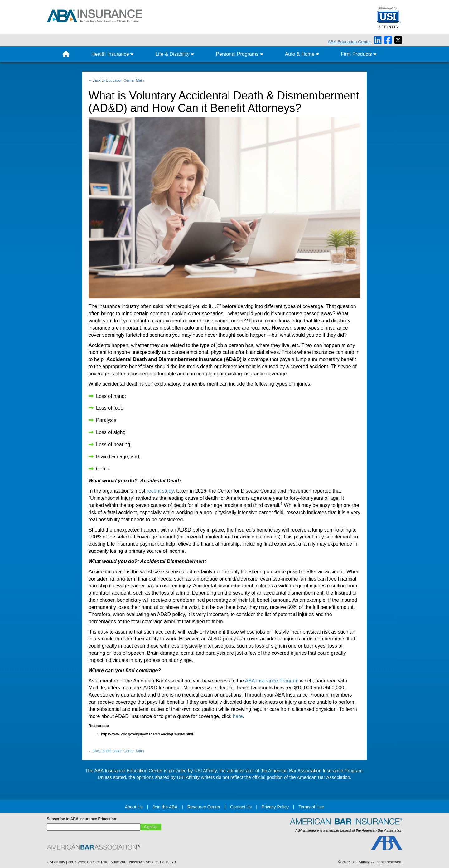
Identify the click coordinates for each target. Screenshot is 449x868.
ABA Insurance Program (272, 681)
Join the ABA (165, 807)
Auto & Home (302, 54)
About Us (134, 807)
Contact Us (241, 807)
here (238, 716)
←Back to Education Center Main (116, 80)
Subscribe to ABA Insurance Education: (82, 819)
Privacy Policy (275, 807)
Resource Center (204, 807)
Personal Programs (239, 54)
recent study (160, 491)
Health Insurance (112, 54)
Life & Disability (175, 54)
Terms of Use (311, 807)
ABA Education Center (349, 42)
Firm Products (359, 54)
